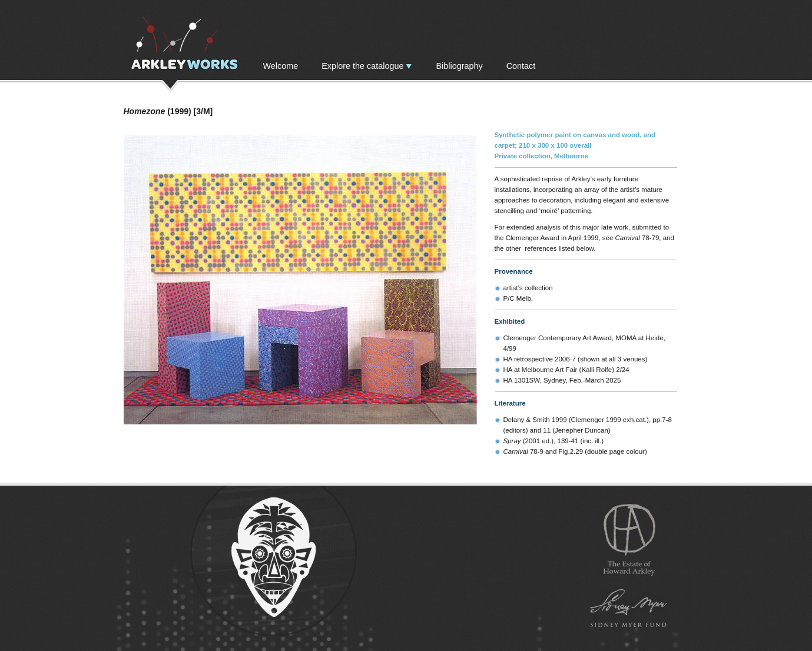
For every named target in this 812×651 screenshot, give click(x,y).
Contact (521, 66)
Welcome (281, 66)
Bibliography (459, 66)
